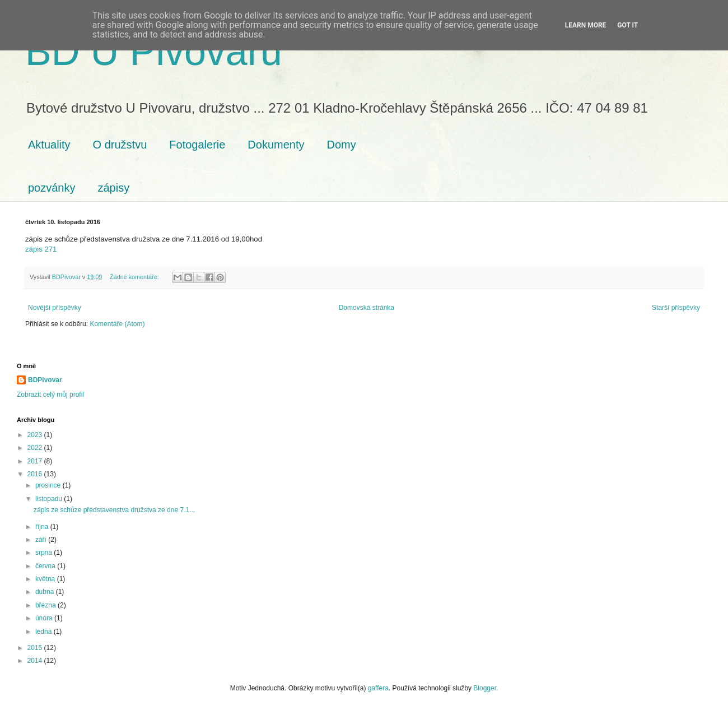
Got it (627, 25)
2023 (36, 435)
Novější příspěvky (55, 308)
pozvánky (52, 188)
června (46, 566)
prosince (49, 485)
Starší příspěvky (676, 308)
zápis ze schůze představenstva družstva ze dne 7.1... (114, 510)
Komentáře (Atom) (117, 324)
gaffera (378, 688)
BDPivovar (45, 380)
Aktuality (49, 145)
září (42, 540)
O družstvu (120, 145)
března (46, 605)
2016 (36, 474)
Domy (342, 145)
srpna (45, 553)
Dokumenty (276, 145)
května (46, 579)
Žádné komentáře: (135, 277)
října (43, 527)
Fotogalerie (197, 145)
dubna (46, 592)
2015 (36, 648)
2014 (36, 661)
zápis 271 (41, 249)
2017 (36, 461)
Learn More (586, 25)
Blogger (485, 688)
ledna (45, 632)
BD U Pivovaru (154, 52)
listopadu (50, 499)
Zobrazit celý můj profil (50, 395)
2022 (36, 448)
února (45, 618)
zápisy (114, 188)
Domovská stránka (367, 308)
